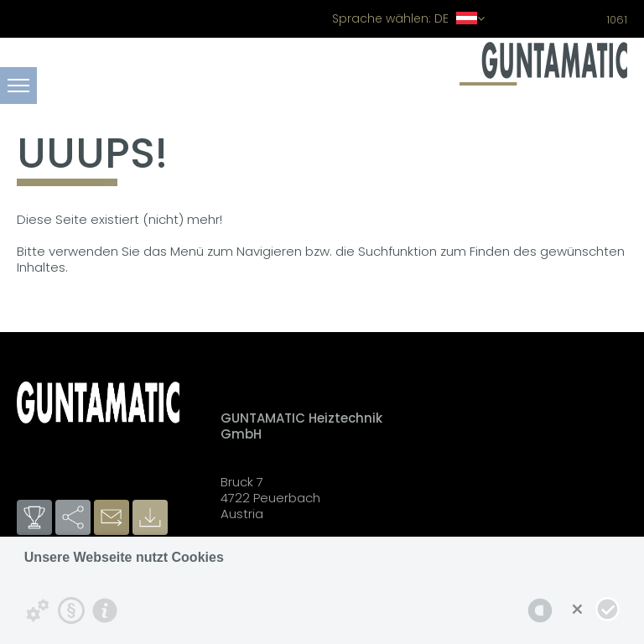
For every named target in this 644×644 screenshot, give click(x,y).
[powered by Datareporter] (540, 610)
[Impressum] (105, 610)
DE (408, 18)
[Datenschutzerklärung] (71, 610)
